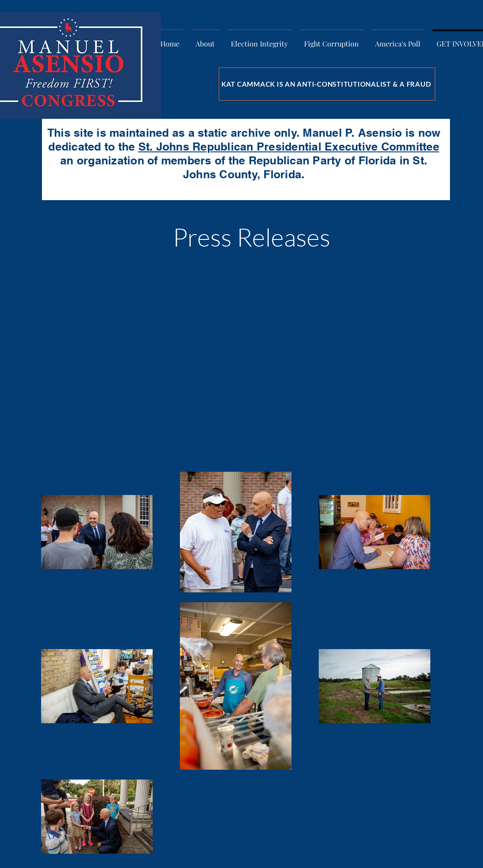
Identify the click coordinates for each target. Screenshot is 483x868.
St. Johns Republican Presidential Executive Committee (289, 147)
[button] (205, 40)
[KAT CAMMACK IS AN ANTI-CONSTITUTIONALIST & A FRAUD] (327, 84)
